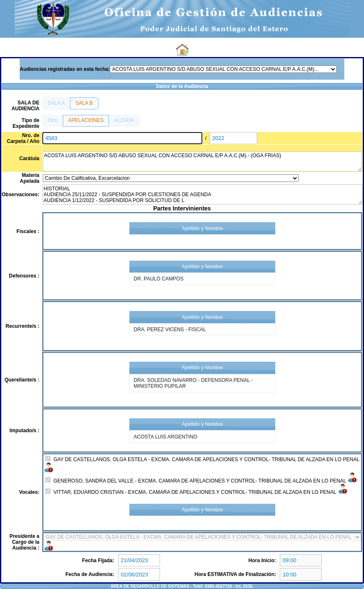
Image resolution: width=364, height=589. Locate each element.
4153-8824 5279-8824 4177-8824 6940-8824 (202, 537)
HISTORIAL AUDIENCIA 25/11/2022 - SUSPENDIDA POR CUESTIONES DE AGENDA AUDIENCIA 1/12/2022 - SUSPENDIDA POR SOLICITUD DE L (202, 195)
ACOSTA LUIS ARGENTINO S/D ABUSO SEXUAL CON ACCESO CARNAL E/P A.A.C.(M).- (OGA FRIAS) (202, 161)
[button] (56, 103)
